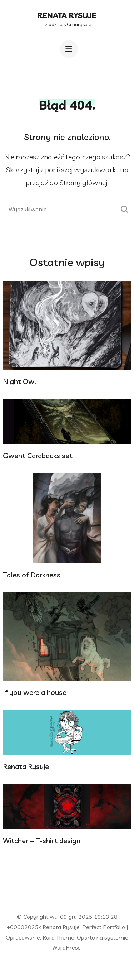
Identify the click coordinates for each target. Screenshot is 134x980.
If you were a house (35, 692)
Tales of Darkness (32, 575)
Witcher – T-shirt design (42, 840)
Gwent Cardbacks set (38, 455)
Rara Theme (58, 937)
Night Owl (19, 381)
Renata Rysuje (67, 15)
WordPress (66, 947)
